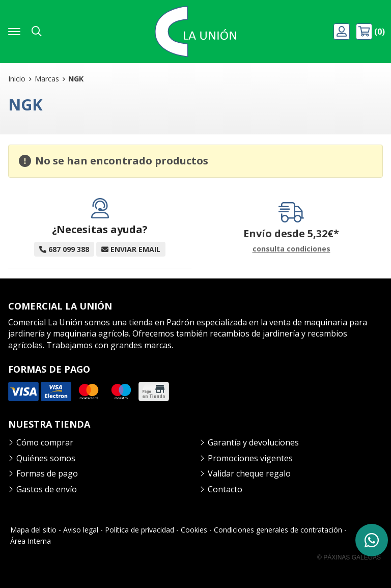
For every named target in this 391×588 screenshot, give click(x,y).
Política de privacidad (139, 530)
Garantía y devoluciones (253, 442)
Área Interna (31, 541)
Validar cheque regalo (249, 473)
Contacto (225, 489)
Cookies (194, 530)
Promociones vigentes (250, 458)
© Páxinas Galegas (349, 557)
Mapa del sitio (33, 530)
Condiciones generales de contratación (278, 530)
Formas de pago (47, 473)
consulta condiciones (291, 249)
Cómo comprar (45, 442)
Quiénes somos (46, 458)
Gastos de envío (47, 489)
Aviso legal (81, 530)
